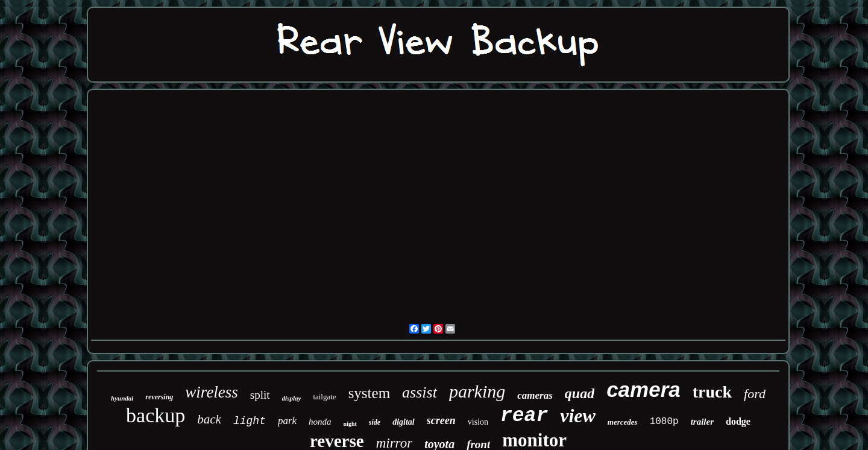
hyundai (122, 398)
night (350, 424)
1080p (664, 422)
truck (712, 392)
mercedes (623, 422)
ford (755, 394)
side (375, 422)
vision (478, 422)
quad (580, 393)
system (369, 393)
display (292, 398)
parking (477, 391)
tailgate (324, 397)
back (209, 419)
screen (441, 420)
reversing (159, 397)
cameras (535, 395)
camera (643, 389)
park (287, 421)
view (578, 416)
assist (420, 392)
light (250, 421)
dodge (738, 421)
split (260, 395)
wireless (212, 392)
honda (320, 422)
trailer (702, 422)
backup (156, 415)
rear (524, 416)
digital (404, 422)
